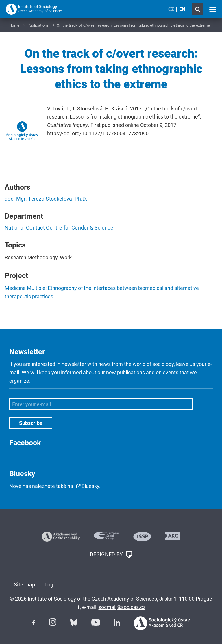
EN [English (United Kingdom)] (182, 9)
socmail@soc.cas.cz (122, 607)
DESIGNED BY (111, 555)
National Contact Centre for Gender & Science (59, 228)
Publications (38, 25)
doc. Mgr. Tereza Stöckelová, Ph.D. (46, 199)
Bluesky (90, 486)
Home (14, 25)
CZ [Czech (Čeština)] (171, 9)
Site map (25, 585)
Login (51, 585)
